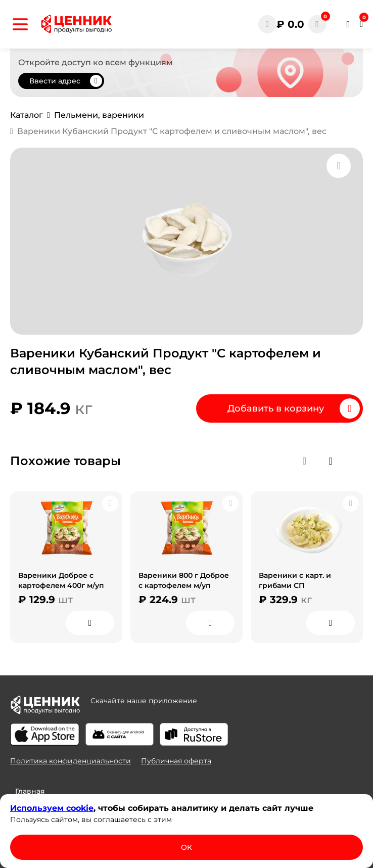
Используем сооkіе (52, 808)
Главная (30, 791)
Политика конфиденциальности (71, 761)
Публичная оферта (176, 761)
